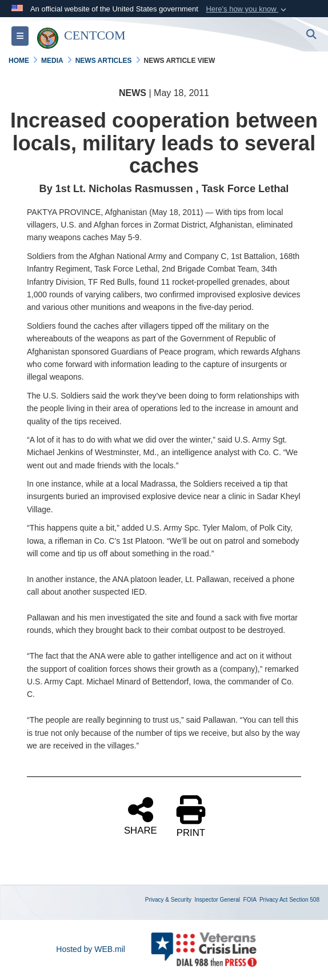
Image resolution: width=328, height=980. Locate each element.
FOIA (250, 900)
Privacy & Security (168, 900)
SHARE (141, 815)
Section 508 (304, 900)
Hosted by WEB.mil (91, 949)
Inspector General (218, 900)
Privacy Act (273, 900)
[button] (247, 9)
